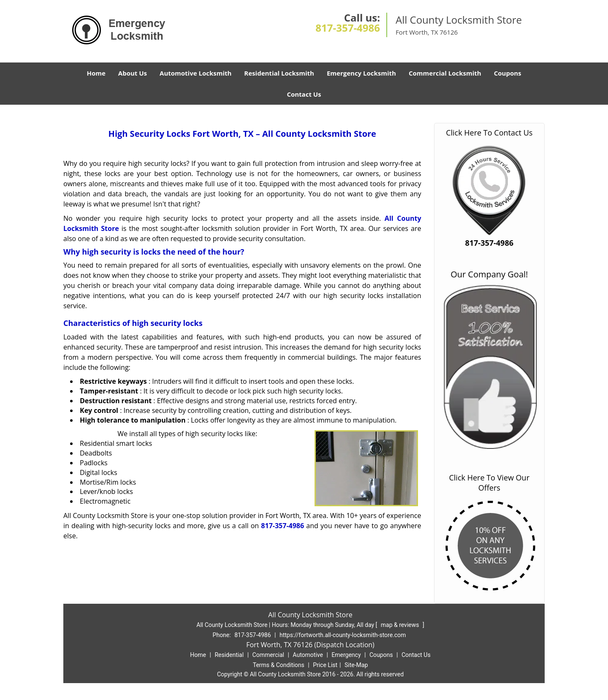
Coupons (508, 73)
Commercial (268, 655)
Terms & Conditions (279, 665)
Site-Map (356, 665)
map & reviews (401, 625)
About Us (133, 73)
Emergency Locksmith (361, 73)
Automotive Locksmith (195, 73)
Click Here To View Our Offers (489, 483)
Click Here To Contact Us (489, 133)
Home (96, 73)
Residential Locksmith (279, 73)
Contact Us (304, 94)
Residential (229, 655)
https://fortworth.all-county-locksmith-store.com (343, 635)
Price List (325, 665)
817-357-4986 (348, 28)
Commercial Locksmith (445, 73)
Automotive (308, 655)
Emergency (346, 655)
